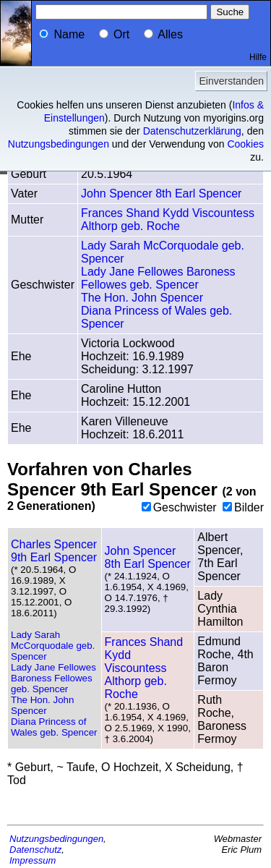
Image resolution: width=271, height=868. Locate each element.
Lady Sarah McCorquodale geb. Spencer (53, 646)
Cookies (245, 144)
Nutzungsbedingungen (59, 144)
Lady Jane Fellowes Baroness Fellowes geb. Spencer (158, 278)
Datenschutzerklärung (192, 131)
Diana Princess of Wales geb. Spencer (54, 727)
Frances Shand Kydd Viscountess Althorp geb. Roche (168, 220)
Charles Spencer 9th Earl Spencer (54, 551)
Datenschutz (35, 850)
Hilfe (258, 57)
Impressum (33, 860)
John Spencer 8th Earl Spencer (161, 193)
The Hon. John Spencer (142, 298)
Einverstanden (231, 81)
